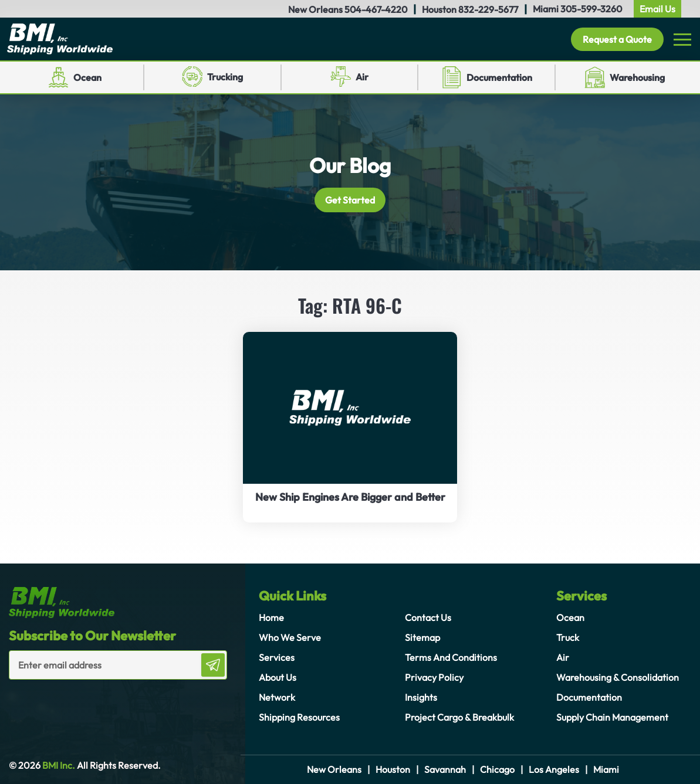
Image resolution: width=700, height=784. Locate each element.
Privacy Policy (434, 677)
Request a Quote (617, 39)
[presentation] (77, 703)
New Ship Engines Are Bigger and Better (350, 497)
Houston (393, 769)
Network (277, 697)
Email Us (657, 9)
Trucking (225, 77)
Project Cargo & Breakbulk (459, 717)
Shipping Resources (299, 717)
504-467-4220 (376, 9)
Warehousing (637, 77)
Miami (606, 769)
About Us (278, 677)
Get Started (350, 200)
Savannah (445, 769)
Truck (568, 637)
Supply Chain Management (612, 717)
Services (277, 657)
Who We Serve (290, 637)
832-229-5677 (488, 9)
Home (271, 617)
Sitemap (422, 637)
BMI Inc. (58, 765)
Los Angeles (554, 769)
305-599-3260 (591, 9)
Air (362, 77)
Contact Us (428, 617)
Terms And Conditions (451, 657)
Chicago (497, 769)
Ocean (87, 77)
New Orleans (334, 769)
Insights (421, 697)
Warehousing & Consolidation (618, 677)
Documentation (499, 77)
